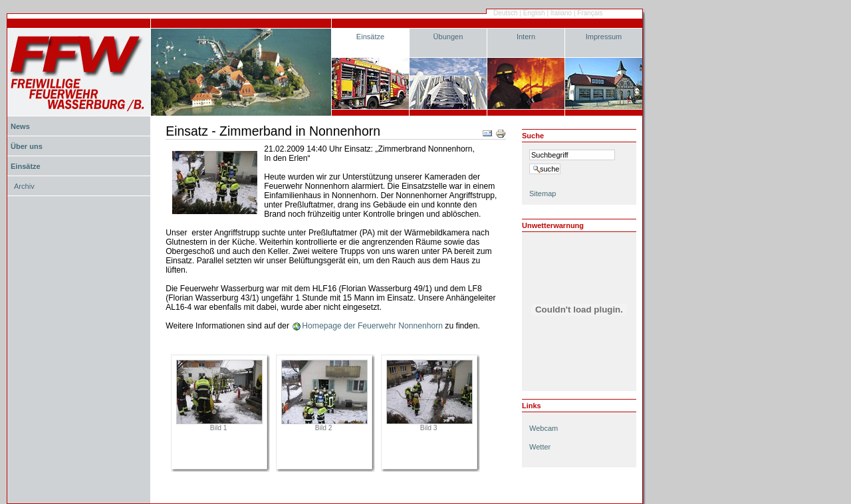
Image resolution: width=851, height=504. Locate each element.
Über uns (27, 146)
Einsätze (370, 37)
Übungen (448, 37)
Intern (526, 37)
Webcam (544, 428)
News (20, 126)
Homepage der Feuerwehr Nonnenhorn (372, 326)
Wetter (540, 447)
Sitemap (543, 193)
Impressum (604, 37)
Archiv (24, 186)
